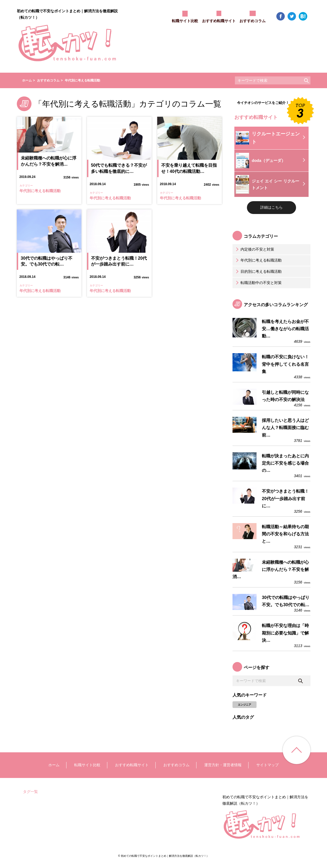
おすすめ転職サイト (132, 765)
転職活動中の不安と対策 (258, 283)
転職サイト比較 (87, 765)
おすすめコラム (176, 765)
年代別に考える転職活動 (258, 260)
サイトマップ (267, 765)
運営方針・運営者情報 (223, 765)
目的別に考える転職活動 (258, 271)
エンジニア (245, 705)
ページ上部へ (297, 750)
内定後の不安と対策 (254, 249)
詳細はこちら (271, 207)
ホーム (54, 765)
